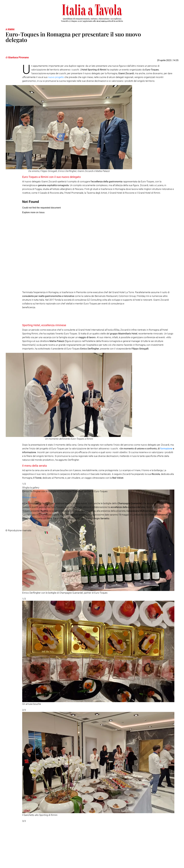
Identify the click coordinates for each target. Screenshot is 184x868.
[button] (27, 831)
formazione (166, 449)
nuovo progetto (56, 77)
